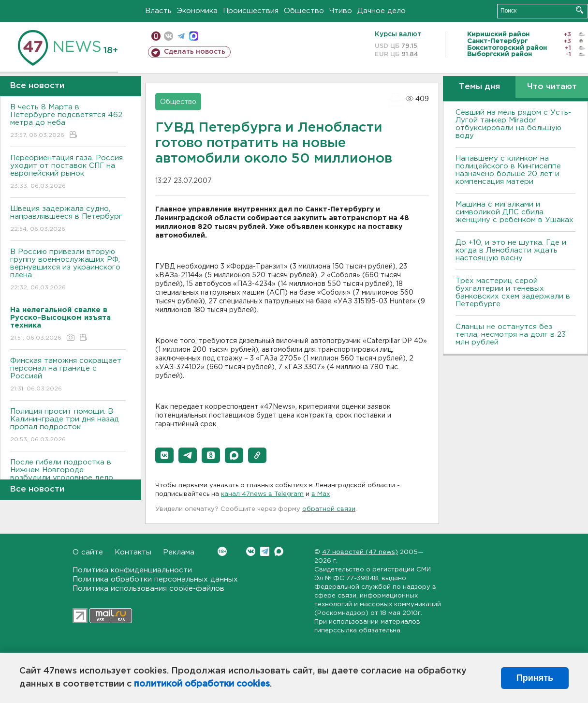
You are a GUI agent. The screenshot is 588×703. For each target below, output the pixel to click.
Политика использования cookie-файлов (148, 589)
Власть (158, 11)
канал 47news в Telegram (262, 494)
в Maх (321, 494)
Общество (304, 11)
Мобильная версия (156, 36)
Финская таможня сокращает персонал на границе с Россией (68, 375)
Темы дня (479, 87)
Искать (580, 10)
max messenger (194, 36)
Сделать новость (195, 52)
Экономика (197, 11)
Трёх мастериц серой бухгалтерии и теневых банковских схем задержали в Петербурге (513, 292)
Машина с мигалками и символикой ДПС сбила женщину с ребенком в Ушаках (514, 212)
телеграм (181, 36)
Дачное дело (382, 11)
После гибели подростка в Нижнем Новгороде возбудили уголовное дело (68, 477)
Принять (535, 678)
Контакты (133, 552)
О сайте (88, 552)
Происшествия (251, 11)
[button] (164, 455)
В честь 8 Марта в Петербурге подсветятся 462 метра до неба (68, 122)
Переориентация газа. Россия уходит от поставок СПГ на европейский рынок (68, 172)
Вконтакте (222, 551)
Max (279, 551)
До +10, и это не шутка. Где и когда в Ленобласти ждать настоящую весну (511, 250)
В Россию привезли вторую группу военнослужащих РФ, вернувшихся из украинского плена (68, 270)
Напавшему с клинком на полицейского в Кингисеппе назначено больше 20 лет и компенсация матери (508, 170)
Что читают (552, 87)
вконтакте (169, 36)
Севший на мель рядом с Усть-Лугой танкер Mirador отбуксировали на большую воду (513, 124)
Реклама (179, 552)
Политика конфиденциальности (132, 570)
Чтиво (341, 11)
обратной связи (329, 509)
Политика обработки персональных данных (155, 579)
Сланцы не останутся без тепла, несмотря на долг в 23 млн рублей (511, 335)
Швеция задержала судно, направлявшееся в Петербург (68, 219)
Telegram (265, 551)
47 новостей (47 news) (360, 552)
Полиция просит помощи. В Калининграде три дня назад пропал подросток (68, 426)
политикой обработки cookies (202, 684)
